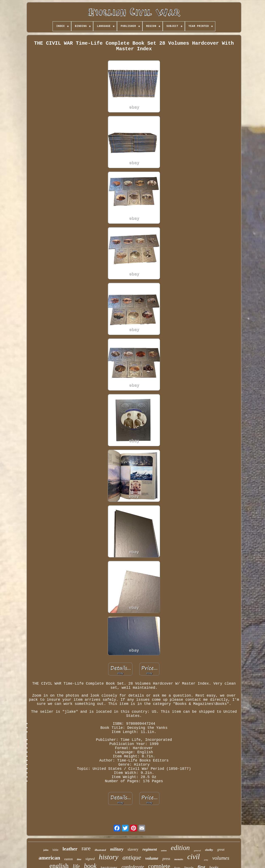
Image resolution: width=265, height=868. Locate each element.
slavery (133, 849)
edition (180, 848)
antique (132, 857)
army (206, 860)
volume (152, 858)
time (79, 859)
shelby (209, 850)
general (197, 850)
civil (194, 857)
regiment (150, 849)
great (221, 849)
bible (55, 850)
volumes (221, 858)
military (117, 849)
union (164, 850)
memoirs (179, 859)
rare (86, 848)
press (166, 859)
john (46, 850)
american (49, 858)
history (108, 857)
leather (70, 849)
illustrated (100, 850)
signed (90, 859)
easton (69, 859)
